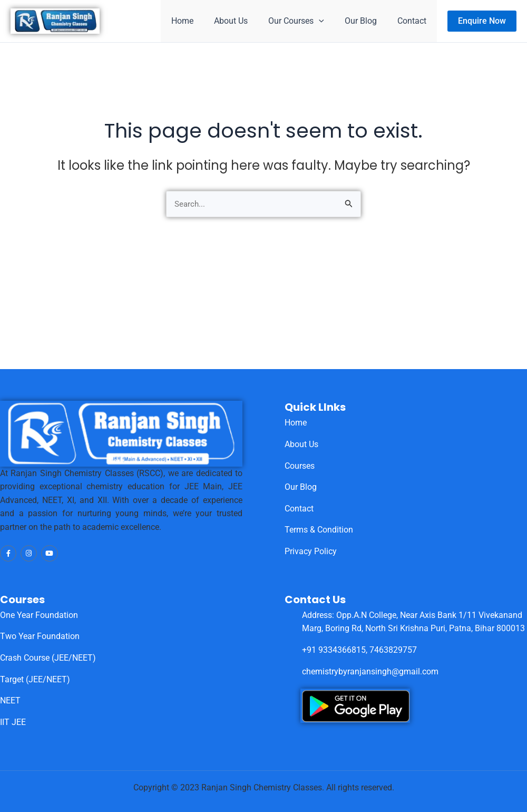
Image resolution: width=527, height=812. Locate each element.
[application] (328, 21)
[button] (482, 21)
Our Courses (306, 21)
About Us (244, 21)
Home (199, 21)
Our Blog (367, 21)
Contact (414, 21)
